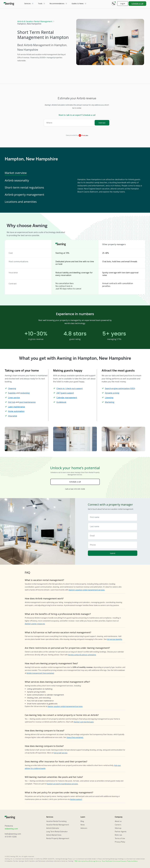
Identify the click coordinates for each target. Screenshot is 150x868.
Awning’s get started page (84, 722)
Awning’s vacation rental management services (87, 590)
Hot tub (12, 402)
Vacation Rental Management (58, 825)
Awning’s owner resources (35, 624)
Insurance (13, 416)
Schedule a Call (137, 3)
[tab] (39, 173)
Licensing (109, 398)
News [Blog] (83, 825)
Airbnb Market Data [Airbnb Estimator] (54, 835)
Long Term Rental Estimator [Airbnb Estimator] (57, 832)
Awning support (76, 799)
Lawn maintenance (17, 407)
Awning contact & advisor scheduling (82, 655)
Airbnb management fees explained (40, 673)
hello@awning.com (13, 834)
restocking (25, 393)
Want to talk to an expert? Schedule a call (77, 115)
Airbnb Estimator (53, 828)
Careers (118, 825)
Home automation (16, 411)
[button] (29, 4)
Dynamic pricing (112, 393)
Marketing (110, 402)
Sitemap (118, 828)
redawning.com (11, 829)
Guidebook (61, 402)
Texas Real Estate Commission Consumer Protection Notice (120, 861)
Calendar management (67, 398)
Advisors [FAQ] (84, 828)
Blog (82, 821)
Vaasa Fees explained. (75, 738)
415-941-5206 (11, 837)
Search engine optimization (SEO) (120, 388)
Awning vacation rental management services (65, 707)
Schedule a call (75, 482)
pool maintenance (27, 402)
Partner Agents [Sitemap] (121, 832)
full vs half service (61, 753)
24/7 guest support (65, 393)
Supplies (12, 393)
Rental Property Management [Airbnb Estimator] (58, 839)
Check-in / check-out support (70, 388)
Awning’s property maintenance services (62, 784)
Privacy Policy (120, 842)
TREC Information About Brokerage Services (88, 861)
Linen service (14, 398)
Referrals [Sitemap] (118, 835)
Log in (123, 3)
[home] (9, 4)
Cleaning (12, 388)
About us (118, 821)
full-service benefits (114, 639)
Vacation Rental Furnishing (56, 821)
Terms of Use (120, 839)
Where (49, 123)
